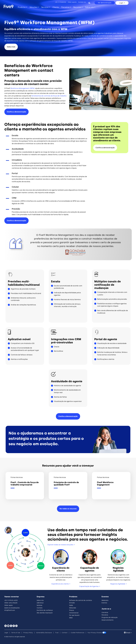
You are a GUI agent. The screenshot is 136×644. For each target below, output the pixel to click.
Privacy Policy (28, 633)
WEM (71, 618)
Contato (40, 608)
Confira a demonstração (16, 112)
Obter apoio (9, 605)
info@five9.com (10, 610)
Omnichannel (74, 613)
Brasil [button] (128, 633)
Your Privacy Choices (95, 633)
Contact (65, 633)
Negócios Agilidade (118, 584)
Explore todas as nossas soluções (60, 545)
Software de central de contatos (81, 600)
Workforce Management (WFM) (23, 88)
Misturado (73, 608)
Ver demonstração (105, 3)
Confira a (16, 221)
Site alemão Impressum (45, 613)
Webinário (105, 600)
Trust (57, 633)
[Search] (89, 3)
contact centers (13, 33)
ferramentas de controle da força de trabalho (49, 96)
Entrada (72, 603)
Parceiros (105, 615)
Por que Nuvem (74, 615)
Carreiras (105, 613)
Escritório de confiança (45, 610)
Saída (71, 605)
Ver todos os (68, 509)
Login (121, 3)
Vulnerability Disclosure (44, 633)
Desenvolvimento (108, 620)
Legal (6, 633)
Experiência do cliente (60, 584)
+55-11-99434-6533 (11, 600)
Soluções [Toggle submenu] (33, 7)
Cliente (56, 7)
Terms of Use (16, 633)
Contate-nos (82, 2)
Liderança (40, 603)
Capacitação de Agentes (89, 586)
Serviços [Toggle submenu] (45, 7)
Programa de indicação (110, 618)
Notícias (39, 605)
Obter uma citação (11, 603)
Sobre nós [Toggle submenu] (89, 7)
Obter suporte (72, 2)
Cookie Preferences (77, 633)
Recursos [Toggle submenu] (77, 7)
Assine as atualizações (12, 608)
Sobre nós (40, 600)
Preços (72, 610)
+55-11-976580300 (61, 2)
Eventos (104, 603)
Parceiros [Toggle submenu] (65, 7)
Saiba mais (11, 47)
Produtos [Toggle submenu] (22, 7)
